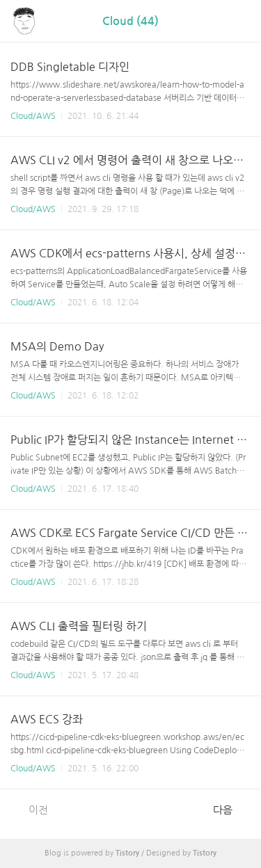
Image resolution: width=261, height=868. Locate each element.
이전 (31, 810)
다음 (230, 810)
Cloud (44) (130, 21)
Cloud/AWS (33, 116)
